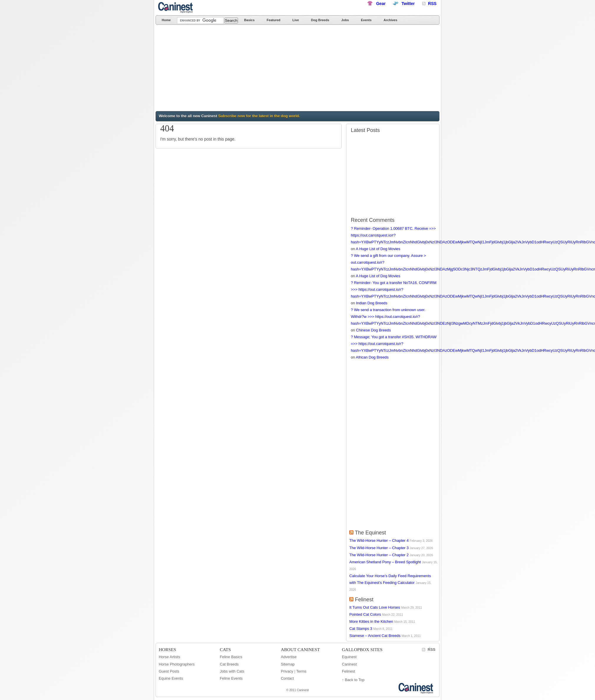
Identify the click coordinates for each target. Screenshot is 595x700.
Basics (249, 20)
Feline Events (231, 678)
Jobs (345, 20)
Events (366, 20)
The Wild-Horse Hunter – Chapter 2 (379, 555)
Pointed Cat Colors (365, 614)
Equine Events (171, 678)
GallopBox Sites (362, 649)
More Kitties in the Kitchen (371, 621)
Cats (225, 649)
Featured (273, 20)
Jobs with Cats (232, 671)
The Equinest (371, 533)
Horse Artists (170, 657)
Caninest (176, 7)
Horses (167, 649)
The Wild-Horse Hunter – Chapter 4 (379, 540)
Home (166, 20)
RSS (432, 649)
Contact (287, 678)
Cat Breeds (229, 664)
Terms (301, 671)
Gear (381, 4)
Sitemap (288, 664)
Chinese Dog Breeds (373, 330)
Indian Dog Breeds (372, 303)
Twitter (408, 4)
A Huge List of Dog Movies (378, 249)
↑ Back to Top (353, 680)
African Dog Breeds (372, 357)
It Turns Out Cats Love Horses (375, 607)
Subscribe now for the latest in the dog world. (259, 116)
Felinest (364, 600)
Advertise (289, 657)
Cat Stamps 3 (361, 629)
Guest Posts (169, 671)
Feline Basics (231, 657)
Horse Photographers (177, 664)
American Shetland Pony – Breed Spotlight (385, 562)
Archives (390, 20)
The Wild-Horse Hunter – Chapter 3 (379, 548)
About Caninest (300, 649)
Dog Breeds (320, 20)
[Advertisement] (251, 69)
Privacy (287, 671)
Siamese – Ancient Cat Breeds (375, 636)
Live (296, 20)
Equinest (349, 657)
